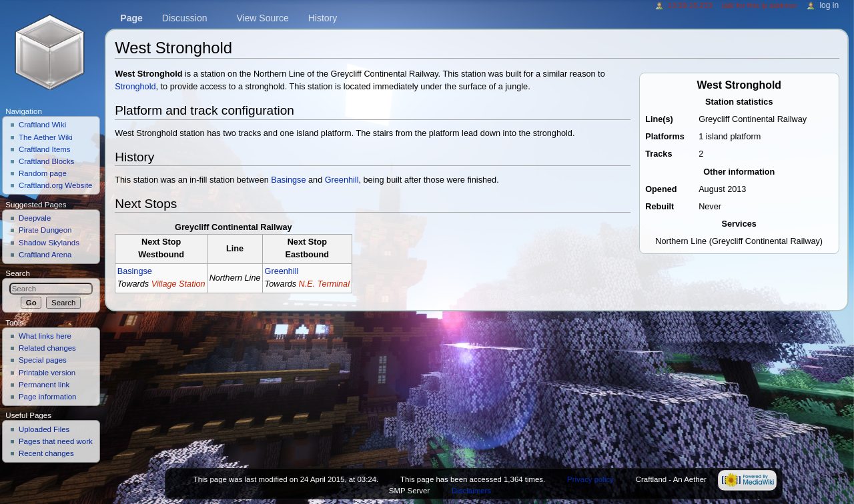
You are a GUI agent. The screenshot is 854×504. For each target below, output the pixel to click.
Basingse (288, 180)
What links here (45, 336)
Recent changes (46, 453)
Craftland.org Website (56, 185)
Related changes (47, 348)
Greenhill (342, 180)
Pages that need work (56, 441)
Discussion (185, 18)
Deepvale (35, 218)
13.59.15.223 (690, 5)
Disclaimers (471, 491)
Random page (43, 173)
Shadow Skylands (49, 243)
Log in (829, 5)
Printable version (47, 373)
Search (18, 273)
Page (131, 18)
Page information (48, 397)
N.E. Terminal (324, 284)
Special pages (43, 360)
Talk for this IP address (759, 5)
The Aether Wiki (46, 137)
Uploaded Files (44, 429)
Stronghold (135, 87)
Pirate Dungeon (45, 230)
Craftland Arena (45, 255)
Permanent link (44, 385)
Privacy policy (590, 479)
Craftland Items (45, 149)
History (323, 18)
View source (262, 18)
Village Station (178, 284)
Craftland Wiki (42, 125)
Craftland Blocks (46, 161)
